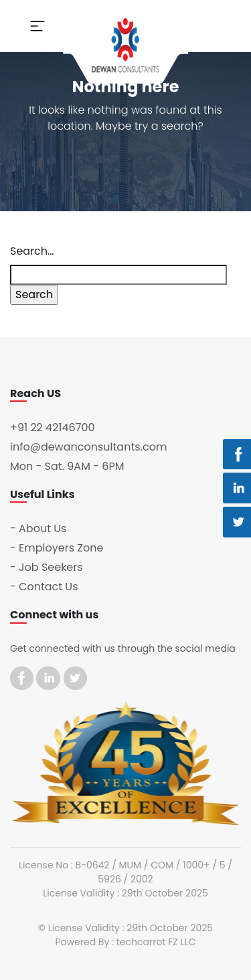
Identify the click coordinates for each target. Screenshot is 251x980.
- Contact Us (44, 587)
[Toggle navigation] (37, 26)
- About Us (38, 528)
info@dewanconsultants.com (88, 447)
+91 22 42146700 (53, 427)
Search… (32, 251)
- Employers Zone (57, 548)
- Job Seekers (47, 567)
